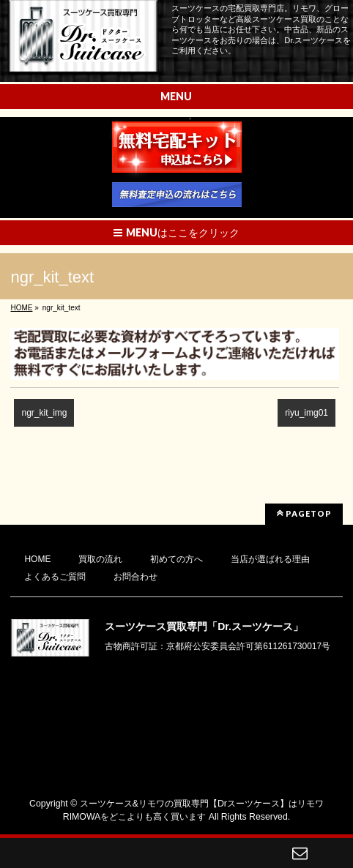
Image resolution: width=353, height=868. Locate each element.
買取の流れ (100, 559)
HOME (37, 559)
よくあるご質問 (55, 577)
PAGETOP (304, 513)
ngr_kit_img (44, 413)
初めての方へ (176, 559)
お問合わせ (135, 577)
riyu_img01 (306, 413)
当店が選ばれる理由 (270, 559)
